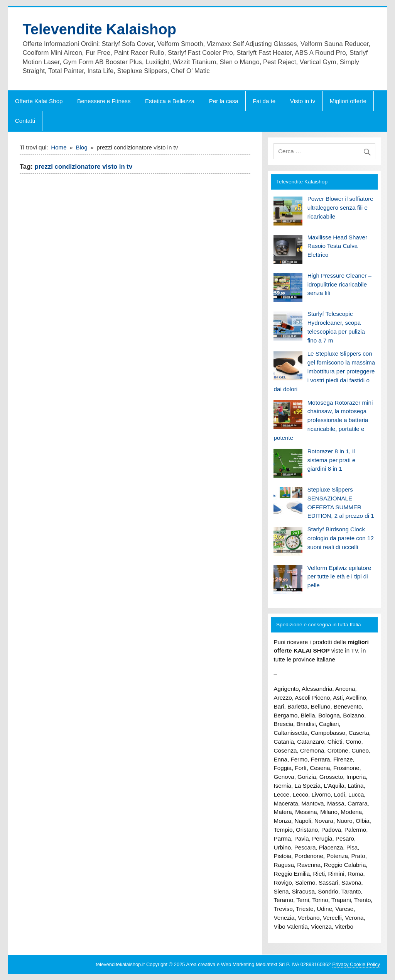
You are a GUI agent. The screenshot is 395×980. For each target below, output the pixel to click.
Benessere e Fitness (104, 101)
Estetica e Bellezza (170, 101)
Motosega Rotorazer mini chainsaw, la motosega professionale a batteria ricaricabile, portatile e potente (323, 420)
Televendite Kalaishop (99, 29)
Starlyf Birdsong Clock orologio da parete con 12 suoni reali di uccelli (341, 538)
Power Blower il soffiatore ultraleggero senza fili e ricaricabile (340, 208)
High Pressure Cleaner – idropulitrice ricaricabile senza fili (339, 284)
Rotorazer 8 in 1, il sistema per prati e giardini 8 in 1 (332, 460)
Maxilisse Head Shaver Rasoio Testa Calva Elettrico (337, 246)
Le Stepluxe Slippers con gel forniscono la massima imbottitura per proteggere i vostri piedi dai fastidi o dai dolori (324, 371)
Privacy (340, 964)
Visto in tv (303, 101)
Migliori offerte (348, 101)
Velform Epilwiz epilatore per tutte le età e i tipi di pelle (339, 577)
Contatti (25, 121)
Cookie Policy (365, 964)
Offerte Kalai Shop (39, 101)
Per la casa (224, 101)
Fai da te (264, 101)
